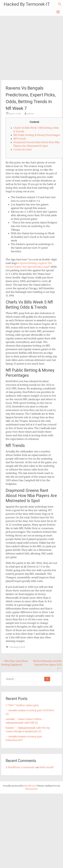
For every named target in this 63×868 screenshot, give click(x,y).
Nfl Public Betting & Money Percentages (37, 135)
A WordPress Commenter (20, 767)
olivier (31, 114)
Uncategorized (17, 647)
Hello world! (46, 767)
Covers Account (23, 149)
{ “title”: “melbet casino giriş (22, 705)
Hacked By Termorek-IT (27, 4)
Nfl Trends (20, 139)
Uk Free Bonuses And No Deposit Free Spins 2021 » (47, 665)
